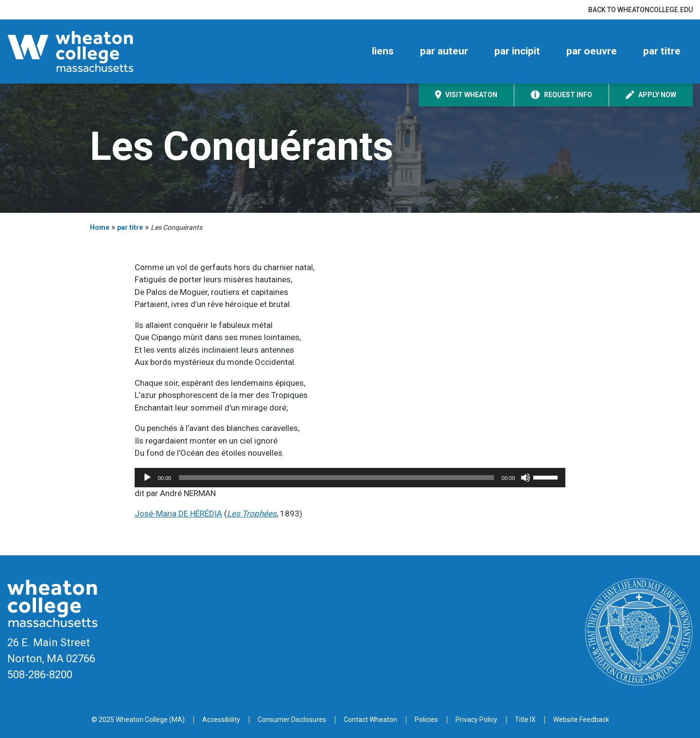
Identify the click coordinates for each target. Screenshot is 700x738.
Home (100, 227)
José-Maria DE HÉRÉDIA (178, 514)
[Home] (87, 51)
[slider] (336, 478)
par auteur (444, 51)
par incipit (517, 51)
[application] (350, 478)
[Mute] (525, 478)
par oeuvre (592, 51)
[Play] (147, 478)
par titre (662, 51)
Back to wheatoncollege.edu (640, 10)
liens (383, 51)
